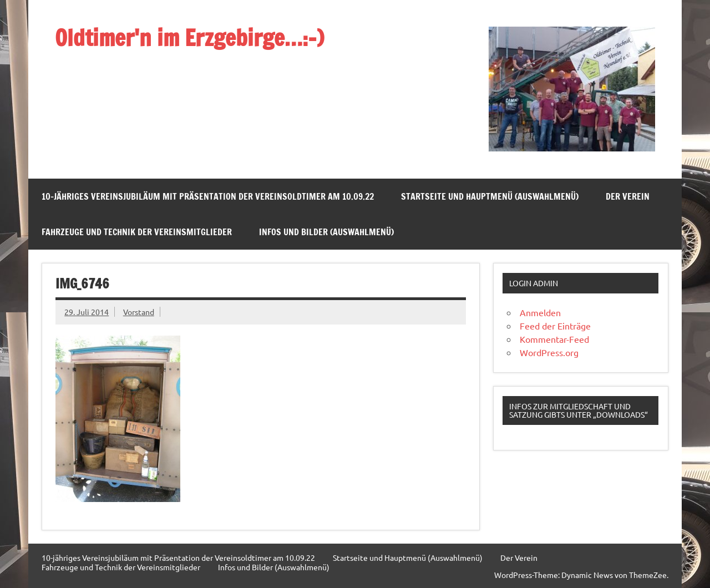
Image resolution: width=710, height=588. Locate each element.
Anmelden (540, 312)
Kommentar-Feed (554, 339)
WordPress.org (549, 352)
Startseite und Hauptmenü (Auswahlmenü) (490, 196)
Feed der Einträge (555, 326)
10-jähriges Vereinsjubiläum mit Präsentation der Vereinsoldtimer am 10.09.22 (208, 196)
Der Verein (628, 196)
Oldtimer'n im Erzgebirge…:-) (189, 37)
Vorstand (139, 312)
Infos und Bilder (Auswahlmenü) (326, 232)
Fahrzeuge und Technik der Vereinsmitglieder (137, 232)
